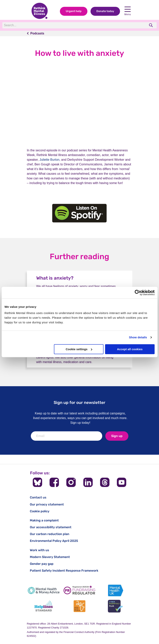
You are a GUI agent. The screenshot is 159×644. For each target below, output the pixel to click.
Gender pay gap (42, 564)
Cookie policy (40, 511)
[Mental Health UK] (115, 590)
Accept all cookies (130, 349)
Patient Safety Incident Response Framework (64, 571)
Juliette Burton (49, 160)
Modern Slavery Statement (50, 557)
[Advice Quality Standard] (80, 606)
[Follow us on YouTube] (122, 482)
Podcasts (37, 34)
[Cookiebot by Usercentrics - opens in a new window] (137, 293)
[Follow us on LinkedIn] (88, 482)
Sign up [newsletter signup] (117, 436)
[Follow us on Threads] (105, 482)
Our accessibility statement (51, 527)
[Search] (56, 25)
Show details (138, 337)
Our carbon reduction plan (50, 534)
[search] (151, 25)
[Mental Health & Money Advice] (44, 590)
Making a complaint (44, 520)
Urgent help (74, 11)
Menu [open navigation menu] (128, 11)
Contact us (38, 497)
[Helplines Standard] (44, 606)
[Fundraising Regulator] (80, 590)
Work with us (40, 550)
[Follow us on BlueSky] (37, 482)
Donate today (105, 11)
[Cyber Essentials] (115, 606)
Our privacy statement (47, 504)
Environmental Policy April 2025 (54, 541)
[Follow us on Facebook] (54, 482)
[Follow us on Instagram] (71, 482)
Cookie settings (79, 349)
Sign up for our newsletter (79, 402)
